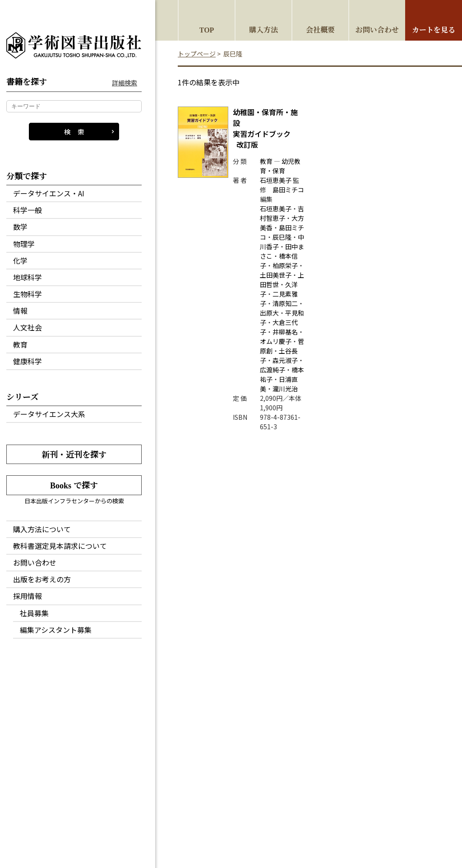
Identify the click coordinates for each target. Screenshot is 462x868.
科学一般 (28, 210)
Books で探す (74, 485)
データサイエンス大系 (49, 414)
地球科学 (28, 277)
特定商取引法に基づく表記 (253, 813)
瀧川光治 (285, 389)
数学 (20, 227)
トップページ (197, 54)
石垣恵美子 (276, 180)
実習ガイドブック (265, 128)
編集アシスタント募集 (56, 630)
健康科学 (28, 361)
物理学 (24, 244)
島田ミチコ (288, 190)
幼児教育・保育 (280, 166)
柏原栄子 (285, 265)
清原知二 (285, 303)
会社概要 (320, 30)
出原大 (269, 313)
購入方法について (42, 529)
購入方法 (263, 30)
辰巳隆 (282, 237)
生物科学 (28, 294)
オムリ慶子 (276, 341)
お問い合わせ (35, 562)
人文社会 (28, 327)
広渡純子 (273, 370)
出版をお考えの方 (42, 579)
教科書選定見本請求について (60, 546)
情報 (20, 311)
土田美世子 (276, 275)
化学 (20, 260)
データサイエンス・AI (49, 193)
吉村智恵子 (282, 213)
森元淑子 (285, 360)
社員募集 (34, 613)
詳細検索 (125, 83)
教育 (20, 344)
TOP (207, 30)
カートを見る (434, 30)
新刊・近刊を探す (74, 454)
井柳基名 (285, 332)
